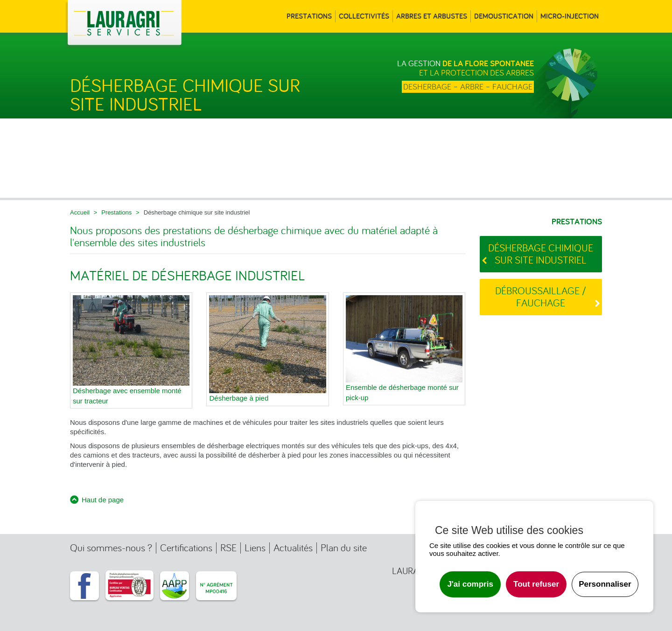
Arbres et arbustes (432, 16)
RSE (228, 548)
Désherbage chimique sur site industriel (541, 254)
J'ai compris (470, 584)
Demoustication (504, 16)
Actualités (293, 548)
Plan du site (344, 548)
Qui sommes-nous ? (111, 548)
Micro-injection (570, 16)
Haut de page (103, 500)
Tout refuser (536, 584)
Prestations (309, 16)
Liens (255, 548)
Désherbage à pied (239, 398)
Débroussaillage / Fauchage (541, 297)
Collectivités (364, 16)
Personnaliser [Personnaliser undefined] (605, 584)
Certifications (186, 548)
